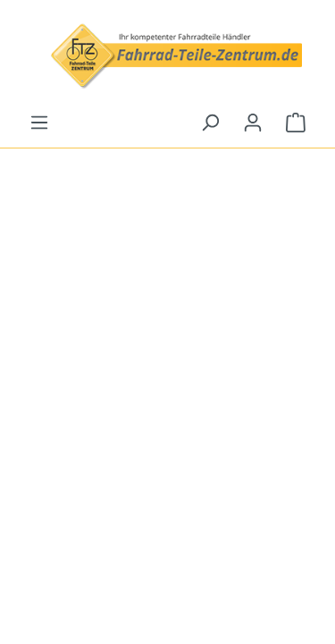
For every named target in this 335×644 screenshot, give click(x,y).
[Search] (210, 123)
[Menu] (39, 123)
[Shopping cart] (296, 123)
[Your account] (253, 123)
